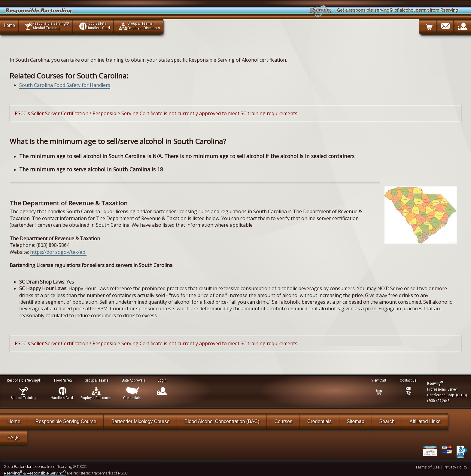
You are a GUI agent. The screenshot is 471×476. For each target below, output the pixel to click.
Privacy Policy (455, 467)
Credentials (319, 421)
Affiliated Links (425, 421)
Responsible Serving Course (66, 421)
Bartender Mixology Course (140, 421)
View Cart (379, 380)
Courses (283, 421)
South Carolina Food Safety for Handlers (65, 85)
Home (9, 25)
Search (387, 421)
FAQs (14, 438)
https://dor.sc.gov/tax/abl (58, 252)
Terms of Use (428, 467)
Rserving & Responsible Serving (35, 473)
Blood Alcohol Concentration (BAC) (222, 421)
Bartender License (30, 467)
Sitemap (356, 421)
